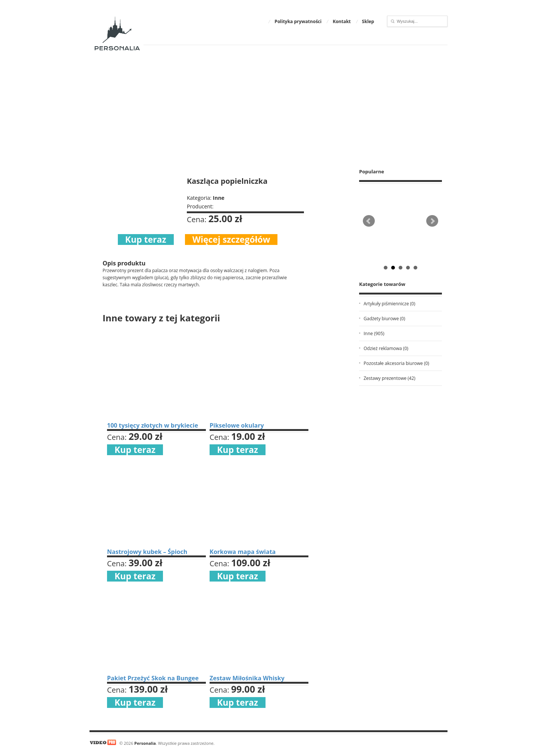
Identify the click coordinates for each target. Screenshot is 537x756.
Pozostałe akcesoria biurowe (396, 363)
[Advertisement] (268, 107)
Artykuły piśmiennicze (390, 304)
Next (432, 221)
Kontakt (342, 21)
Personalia (145, 743)
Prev (369, 221)
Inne (374, 333)
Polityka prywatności (298, 21)
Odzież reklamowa (386, 348)
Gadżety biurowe (384, 319)
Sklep (368, 21)
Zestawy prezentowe (390, 378)
